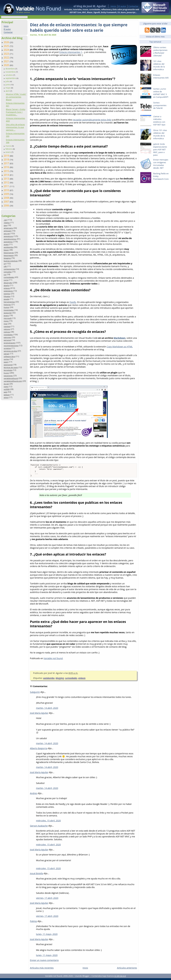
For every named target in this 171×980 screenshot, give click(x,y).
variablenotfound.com (13, 381)
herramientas (9, 302)
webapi (7, 395)
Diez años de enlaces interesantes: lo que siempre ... (15, 127)
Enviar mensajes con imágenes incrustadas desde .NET (161, 164)
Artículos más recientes (42, 970)
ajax (5, 225)
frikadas (7, 296)
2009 (7, 194)
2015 (7, 171)
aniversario (8, 228)
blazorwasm (9, 255)
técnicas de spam (11, 367)
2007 (7, 202)
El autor (122, 6)
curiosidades (9, 277)
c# (5, 264)
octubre (9, 75)
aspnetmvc (8, 242)
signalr (6, 354)
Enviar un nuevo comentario (44, 962)
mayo (8, 88)
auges (6, 244)
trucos (6, 373)
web (5, 392)
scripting (7, 348)
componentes (9, 269)
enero (8, 152)
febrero (9, 149)
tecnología (8, 370)
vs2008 (7, 389)
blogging (7, 258)
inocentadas (9, 310)
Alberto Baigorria (39, 750)
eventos (7, 294)
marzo (9, 146)
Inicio (113, 6)
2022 (7, 58)
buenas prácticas (11, 261)
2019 (7, 156)
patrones (7, 337)
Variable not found (53, 660)
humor (6, 307)
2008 (7, 198)
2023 (7, 54)
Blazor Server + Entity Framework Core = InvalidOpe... (16, 112)
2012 (7, 182)
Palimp (33, 923)
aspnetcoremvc (10, 239)
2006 (7, 206)
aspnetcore (8, 236)
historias (7, 305)
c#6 (5, 266)
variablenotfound (11, 378)
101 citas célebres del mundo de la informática (159, 65)
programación (9, 343)
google (6, 299)
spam (6, 362)
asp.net (7, 234)
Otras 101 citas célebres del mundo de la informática (160, 134)
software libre (9, 356)
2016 (7, 167)
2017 (7, 163)
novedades (8, 335)
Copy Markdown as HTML (120, 347)
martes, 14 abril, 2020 (47, 710)
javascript (8, 313)
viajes (6, 386)
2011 (7, 186)
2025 (7, 46)
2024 (7, 50)
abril (8, 91)
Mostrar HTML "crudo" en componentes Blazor (16, 97)
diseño (6, 285)
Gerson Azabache (39, 828)
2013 (7, 179)
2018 (7, 160)
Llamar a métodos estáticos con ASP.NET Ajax (159, 121)
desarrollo (8, 283)
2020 (7, 65)
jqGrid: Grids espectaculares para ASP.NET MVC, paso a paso (160, 149)
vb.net (6, 384)
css (5, 274)
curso (6, 280)
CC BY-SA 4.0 (120, 978)
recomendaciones (11, 346)
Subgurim (35, 694)
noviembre (11, 72)
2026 (7, 42)
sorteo (6, 359)
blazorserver (9, 253)
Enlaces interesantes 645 (161, 76)
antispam (8, 231)
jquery (6, 315)
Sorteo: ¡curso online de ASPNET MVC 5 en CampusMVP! (161, 93)
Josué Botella (36, 875)
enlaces (7, 288)
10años (7, 223)
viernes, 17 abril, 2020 (47, 900)
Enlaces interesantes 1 (71, 52)
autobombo (9, 247)
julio (8, 81)
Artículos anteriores (127, 970)
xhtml (6, 397)
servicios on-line (10, 351)
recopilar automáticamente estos (92, 120)
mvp (5, 324)
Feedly (73, 302)
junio (8, 85)
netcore (7, 329)
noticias (7, 332)
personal (7, 340)
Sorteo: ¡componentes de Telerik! (160, 105)
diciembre (10, 69)
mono (6, 321)
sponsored (8, 365)
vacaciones (8, 376)
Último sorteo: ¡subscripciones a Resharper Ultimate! (160, 51)
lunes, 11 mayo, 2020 (47, 936)
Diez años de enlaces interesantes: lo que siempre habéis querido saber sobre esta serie (79, 27)
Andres (34, 795)
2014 (7, 175)
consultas (8, 272)
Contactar (133, 6)
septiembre (11, 78)
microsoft (8, 318)
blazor (6, 250)
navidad (7, 326)
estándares (8, 291)
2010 (7, 190)
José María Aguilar (39, 715)
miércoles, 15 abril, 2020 (48, 822)
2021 (7, 61)
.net (5, 220)
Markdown (120, 338)
